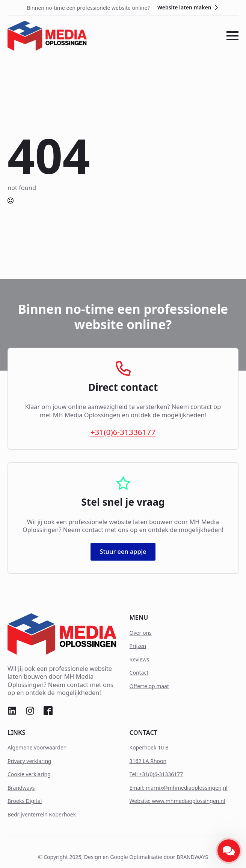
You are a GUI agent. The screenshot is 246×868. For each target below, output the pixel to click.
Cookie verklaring (29, 774)
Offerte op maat (149, 686)
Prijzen (138, 646)
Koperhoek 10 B (149, 747)
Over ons (141, 633)
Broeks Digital (25, 801)
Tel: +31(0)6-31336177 (156, 774)
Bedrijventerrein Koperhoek (42, 814)
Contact (139, 673)
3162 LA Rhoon (148, 761)
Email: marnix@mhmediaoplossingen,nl (179, 788)
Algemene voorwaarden (37, 747)
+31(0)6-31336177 (123, 432)
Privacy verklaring (29, 761)
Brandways (21, 788)
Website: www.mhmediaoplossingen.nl (177, 801)
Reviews (139, 659)
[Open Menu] (232, 36)
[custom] (12, 711)
